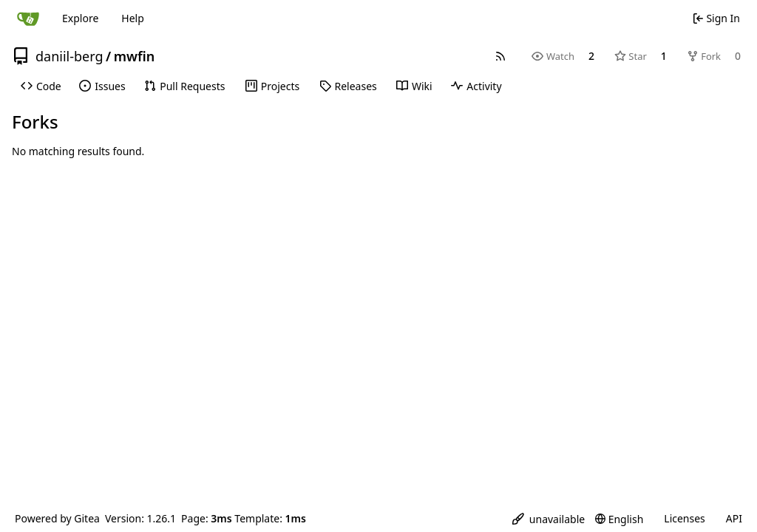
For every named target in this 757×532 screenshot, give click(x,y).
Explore (80, 18)
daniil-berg (69, 56)
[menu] (549, 519)
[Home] (28, 18)
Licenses (685, 518)
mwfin (134, 56)
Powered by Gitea (57, 518)
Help (133, 18)
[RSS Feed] (500, 56)
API (734, 518)
